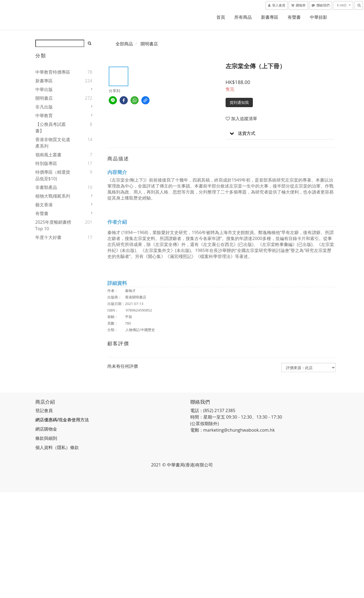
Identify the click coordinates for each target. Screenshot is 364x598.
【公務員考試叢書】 (51, 127)
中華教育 (44, 116)
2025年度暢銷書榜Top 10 (53, 225)
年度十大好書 (48, 237)
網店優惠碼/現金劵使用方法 (62, 420)
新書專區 (270, 17)
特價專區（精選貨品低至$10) (53, 175)
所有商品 (243, 17)
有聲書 (294, 17)
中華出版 (44, 89)
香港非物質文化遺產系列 (53, 143)
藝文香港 (44, 205)
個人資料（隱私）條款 (57, 447)
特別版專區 (46, 163)
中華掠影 (319, 17)
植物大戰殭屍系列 (53, 196)
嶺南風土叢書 (48, 155)
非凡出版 (44, 107)
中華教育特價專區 (53, 72)
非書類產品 (46, 187)
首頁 (221, 17)
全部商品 (124, 44)
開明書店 (44, 98)
